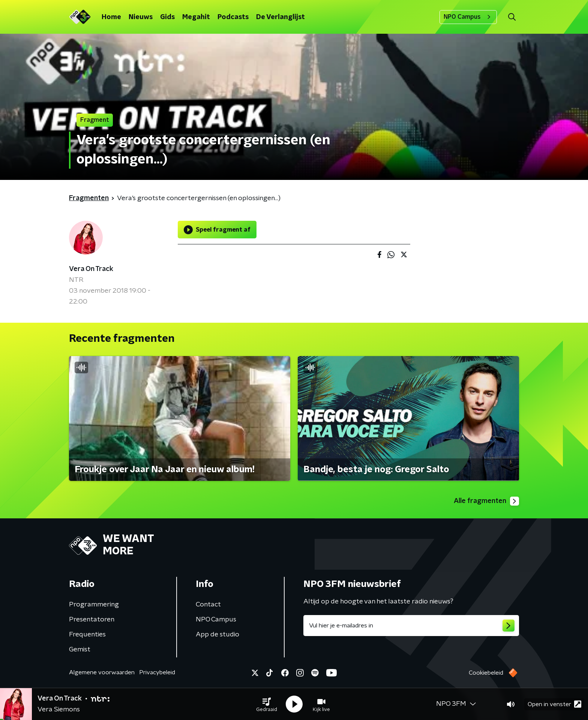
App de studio (217, 635)
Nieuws (141, 17)
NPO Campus (468, 17)
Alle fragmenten (486, 501)
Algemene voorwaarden (102, 672)
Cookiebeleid (486, 673)
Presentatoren (92, 620)
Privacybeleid (157, 672)
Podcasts (233, 17)
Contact (208, 605)
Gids (167, 17)
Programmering (94, 605)
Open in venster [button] (554, 704)
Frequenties (87, 635)
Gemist (80, 650)
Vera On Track (91, 269)
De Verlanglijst (280, 17)
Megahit (196, 17)
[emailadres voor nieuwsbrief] (411, 626)
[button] (267, 704)
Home (111, 17)
